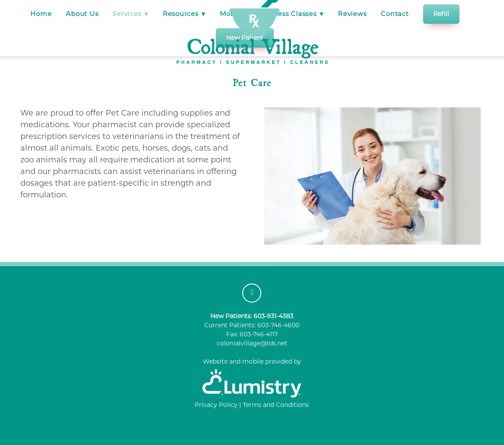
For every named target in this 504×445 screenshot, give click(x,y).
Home (41, 14)
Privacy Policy (216, 405)
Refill (441, 14)
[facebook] (252, 293)
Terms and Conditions (276, 405)
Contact (395, 14)
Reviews (352, 14)
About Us (82, 14)
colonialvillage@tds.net (252, 343)
